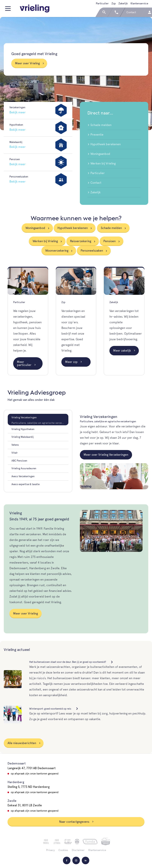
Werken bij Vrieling (102, 163)
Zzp (114, 3)
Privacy (50, 850)
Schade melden (99, 125)
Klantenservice (139, 3)
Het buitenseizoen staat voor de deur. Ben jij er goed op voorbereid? (71, 662)
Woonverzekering (57, 251)
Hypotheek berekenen (104, 144)
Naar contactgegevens (76, 822)
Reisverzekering (81, 241)
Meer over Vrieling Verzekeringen (106, 455)
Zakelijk (123, 3)
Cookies (63, 850)
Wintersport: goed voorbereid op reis (54, 709)
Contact (94, 183)
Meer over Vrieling (30, 63)
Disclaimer (78, 850)
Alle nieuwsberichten (24, 743)
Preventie (95, 135)
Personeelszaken (92, 251)
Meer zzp (74, 362)
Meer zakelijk (124, 351)
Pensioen (110, 241)
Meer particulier (26, 363)
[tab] (38, 420)
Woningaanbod (99, 154)
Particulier (102, 3)
